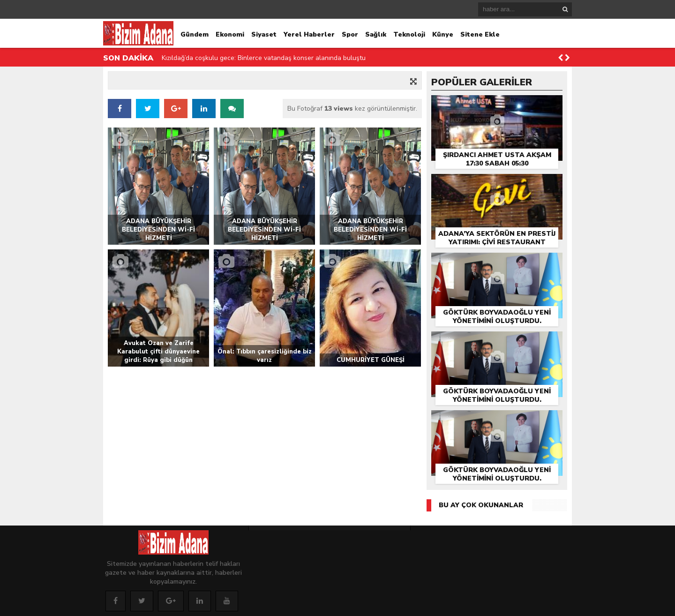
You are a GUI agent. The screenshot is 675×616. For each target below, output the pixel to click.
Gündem (195, 34)
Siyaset (264, 34)
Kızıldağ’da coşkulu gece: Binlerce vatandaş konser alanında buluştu (264, 58)
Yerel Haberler (309, 34)
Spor (350, 34)
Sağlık (376, 34)
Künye (443, 34)
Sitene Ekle (480, 34)
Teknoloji (409, 34)
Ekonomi (230, 34)
